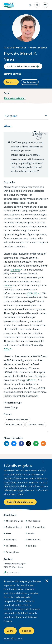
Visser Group (11, 407)
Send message (30, 82)
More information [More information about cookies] (13, 638)
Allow (10, 631)
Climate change (12, 74)
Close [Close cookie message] (47, 581)
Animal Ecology (38, 48)
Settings (27, 631)
